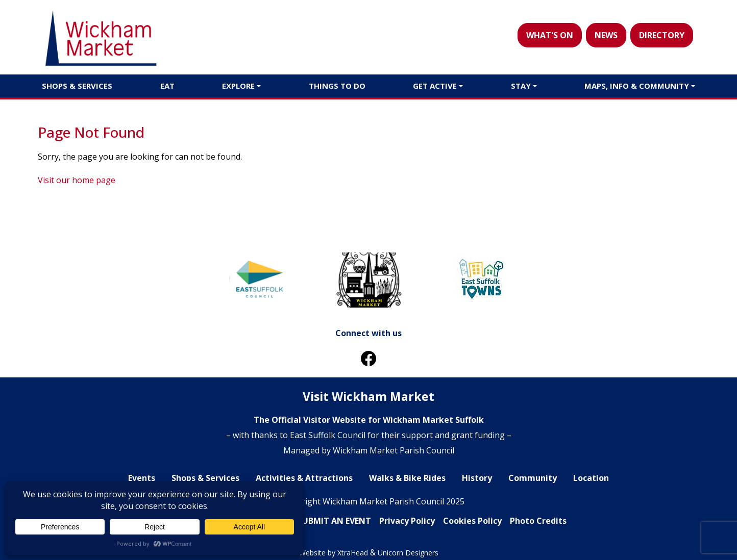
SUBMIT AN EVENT (334, 521)
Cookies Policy (472, 521)
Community (533, 478)
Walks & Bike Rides (407, 478)
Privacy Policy (407, 521)
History (477, 478)
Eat (167, 86)
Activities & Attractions (304, 478)
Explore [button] (238, 86)
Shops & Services (77, 86)
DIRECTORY (662, 35)
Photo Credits (538, 521)
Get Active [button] (435, 86)
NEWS (606, 35)
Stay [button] (521, 86)
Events (142, 478)
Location (591, 478)
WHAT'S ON (550, 35)
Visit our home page (77, 180)
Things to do (337, 86)
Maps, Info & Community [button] (637, 86)
